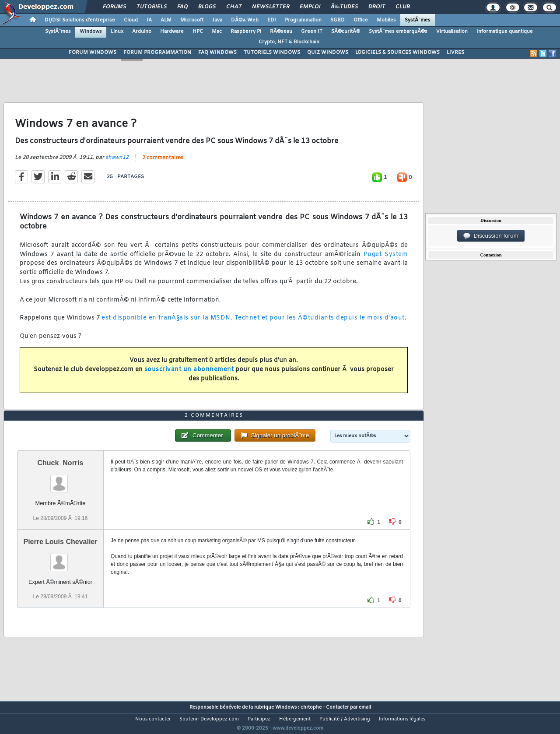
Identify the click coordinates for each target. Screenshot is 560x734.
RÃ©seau (281, 32)
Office (361, 20)
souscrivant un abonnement (189, 375)
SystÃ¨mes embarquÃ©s (398, 32)
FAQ (182, 7)
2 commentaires (163, 163)
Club (402, 7)
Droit (377, 7)
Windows (91, 32)
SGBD (338, 20)
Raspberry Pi (246, 32)
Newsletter (271, 7)
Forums (114, 7)
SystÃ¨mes (418, 20)
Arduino (142, 32)
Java (217, 20)
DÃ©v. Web (245, 20)
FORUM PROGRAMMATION (157, 53)
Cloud (131, 20)
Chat (234, 7)
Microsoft (192, 20)
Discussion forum (491, 236)
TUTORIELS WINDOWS (272, 53)
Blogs (207, 7)
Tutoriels (152, 7)
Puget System (386, 260)
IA (149, 20)
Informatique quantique (505, 32)
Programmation (303, 20)
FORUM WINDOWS (93, 53)
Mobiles (386, 20)
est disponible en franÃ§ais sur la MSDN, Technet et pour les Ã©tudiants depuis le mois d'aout (253, 324)
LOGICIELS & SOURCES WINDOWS (397, 53)
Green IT (312, 32)
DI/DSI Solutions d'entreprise (80, 20)
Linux (117, 32)
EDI (272, 20)
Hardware (172, 32)
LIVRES (455, 53)
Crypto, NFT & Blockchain (289, 42)
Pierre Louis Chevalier (60, 558)
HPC (198, 32)
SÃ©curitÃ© (346, 32)
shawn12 (117, 163)
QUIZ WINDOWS (328, 53)
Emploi (310, 7)
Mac (217, 32)
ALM (166, 20)
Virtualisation (452, 32)
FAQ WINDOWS (217, 53)
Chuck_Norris (61, 479)
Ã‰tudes (344, 7)
